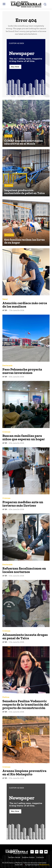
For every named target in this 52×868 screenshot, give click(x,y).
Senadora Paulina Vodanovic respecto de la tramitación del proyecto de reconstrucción (26, 704)
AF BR (5, 310)
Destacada (9, 235)
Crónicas (8, 136)
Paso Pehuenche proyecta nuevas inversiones (22, 371)
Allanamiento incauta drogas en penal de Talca (25, 636)
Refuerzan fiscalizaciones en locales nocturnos (24, 570)
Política (6, 697)
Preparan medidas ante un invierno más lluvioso (23, 504)
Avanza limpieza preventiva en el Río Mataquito (24, 772)
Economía (9, 185)
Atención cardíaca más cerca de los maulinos (25, 305)
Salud (5, 299)
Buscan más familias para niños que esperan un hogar (24, 437)
